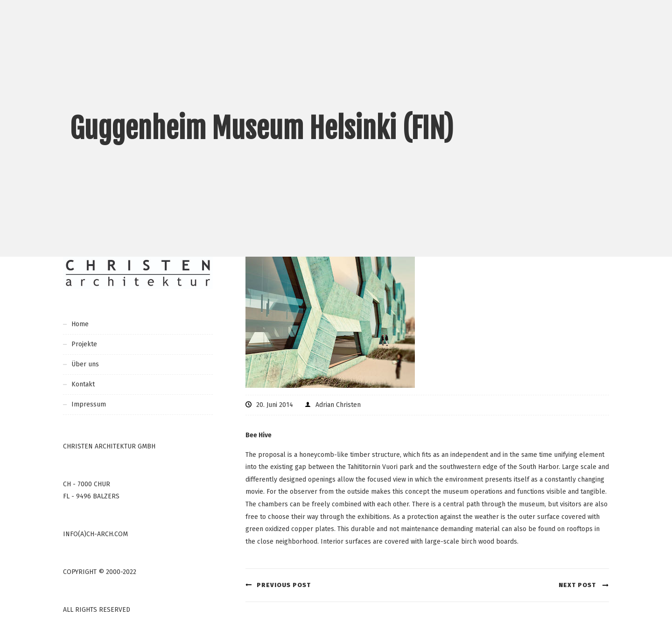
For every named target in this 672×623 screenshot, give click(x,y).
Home (80, 324)
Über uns (85, 364)
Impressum (89, 404)
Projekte (84, 344)
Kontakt (83, 384)
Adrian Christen (338, 405)
